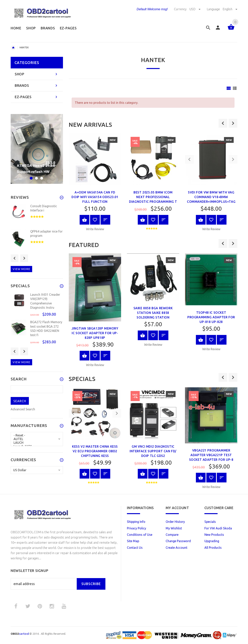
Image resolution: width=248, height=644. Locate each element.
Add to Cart (84, 220)
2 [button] (36, 176)
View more (21, 269)
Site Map (133, 541)
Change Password (178, 541)
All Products (213, 548)
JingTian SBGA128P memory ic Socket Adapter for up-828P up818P (95, 333)
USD (195, 9)
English (230, 9)
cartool (20, 634)
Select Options (143, 335)
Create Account (177, 548)
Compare (172, 535)
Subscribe (91, 584)
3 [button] (41, 176)
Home (13, 48)
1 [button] (31, 176)
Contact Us (135, 548)
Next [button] (24, 258)
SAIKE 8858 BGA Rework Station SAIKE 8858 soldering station (153, 313)
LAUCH (37, 443)
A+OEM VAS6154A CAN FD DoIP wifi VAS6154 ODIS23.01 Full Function (95, 197)
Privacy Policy (136, 528)
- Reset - (37, 435)
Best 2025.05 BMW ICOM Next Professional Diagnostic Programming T (153, 197)
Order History (175, 522)
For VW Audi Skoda (218, 528)
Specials (210, 522)
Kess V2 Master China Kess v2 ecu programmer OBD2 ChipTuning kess (95, 451)
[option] (95, 183)
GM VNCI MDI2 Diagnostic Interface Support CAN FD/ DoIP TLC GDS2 (153, 451)
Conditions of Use (140, 535)
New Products (214, 535)
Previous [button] (15, 258)
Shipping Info (136, 522)
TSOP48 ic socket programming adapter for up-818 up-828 (211, 317)
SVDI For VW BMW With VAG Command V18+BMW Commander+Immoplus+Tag (211, 197)
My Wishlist (174, 528)
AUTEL (37, 439)
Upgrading (212, 541)
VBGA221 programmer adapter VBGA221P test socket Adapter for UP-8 (211, 455)
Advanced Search (23, 409)
